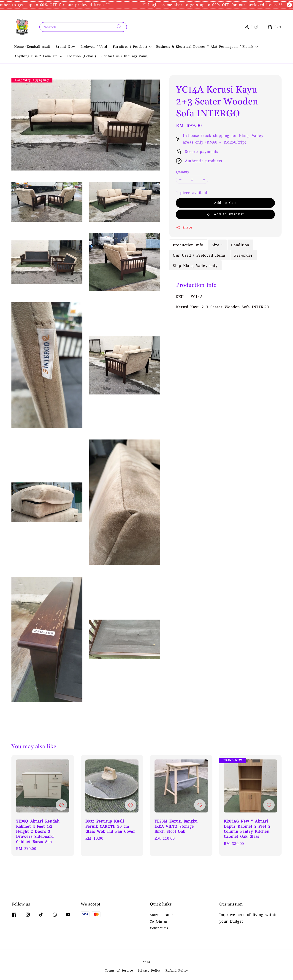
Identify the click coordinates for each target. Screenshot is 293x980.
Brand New (65, 47)
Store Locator (162, 915)
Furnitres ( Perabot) (130, 47)
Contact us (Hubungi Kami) (125, 56)
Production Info (188, 245)
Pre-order (243, 255)
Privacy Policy (149, 971)
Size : (217, 245)
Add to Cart (225, 203)
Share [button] (184, 227)
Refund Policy (177, 971)
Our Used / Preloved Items (199, 255)
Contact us (159, 928)
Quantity (183, 172)
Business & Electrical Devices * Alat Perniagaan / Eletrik (205, 47)
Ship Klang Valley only (195, 266)
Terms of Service (119, 971)
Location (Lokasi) (81, 56)
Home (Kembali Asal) (32, 47)
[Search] (119, 27)
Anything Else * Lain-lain (36, 56)
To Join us (159, 921)
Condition (240, 245)
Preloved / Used (94, 47)
